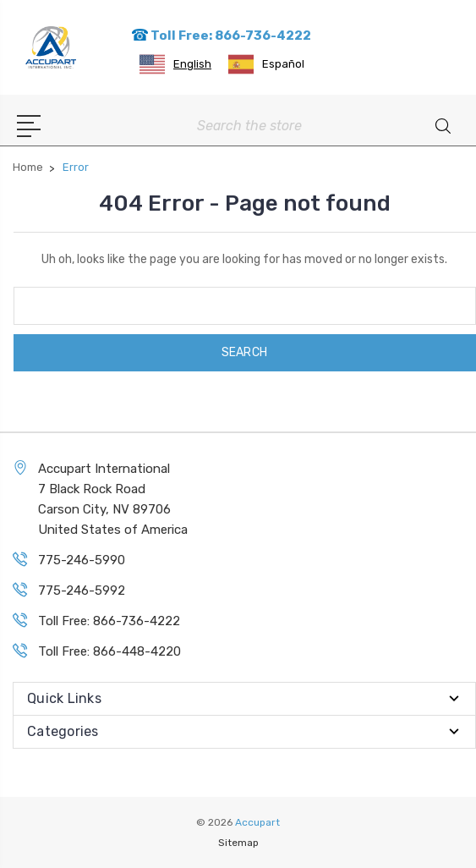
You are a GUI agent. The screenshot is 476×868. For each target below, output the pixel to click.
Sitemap (238, 843)
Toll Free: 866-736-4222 (221, 36)
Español (266, 64)
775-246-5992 (82, 591)
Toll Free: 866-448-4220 (109, 651)
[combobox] (175, 64)
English (175, 64)
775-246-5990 (82, 560)
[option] (266, 64)
